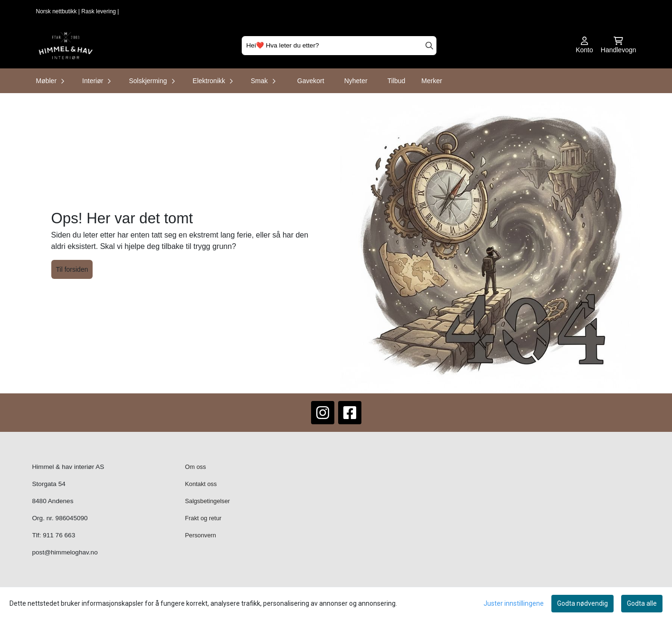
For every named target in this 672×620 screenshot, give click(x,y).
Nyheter (356, 81)
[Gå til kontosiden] (584, 46)
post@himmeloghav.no (65, 552)
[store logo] (66, 46)
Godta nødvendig (582, 603)
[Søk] (339, 46)
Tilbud (397, 81)
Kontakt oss (201, 484)
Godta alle (642, 603)
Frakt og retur (203, 518)
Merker (432, 81)
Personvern (201, 535)
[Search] (429, 46)
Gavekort (311, 81)
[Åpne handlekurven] (619, 46)
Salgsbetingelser (208, 501)
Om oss (196, 467)
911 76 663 (59, 535)
